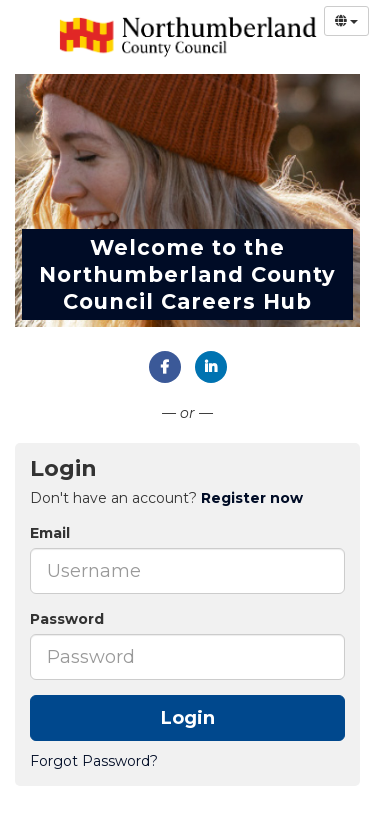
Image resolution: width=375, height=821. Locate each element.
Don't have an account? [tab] (166, 498)
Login (188, 718)
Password (67, 619)
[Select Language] (346, 21)
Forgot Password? (94, 761)
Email (50, 533)
